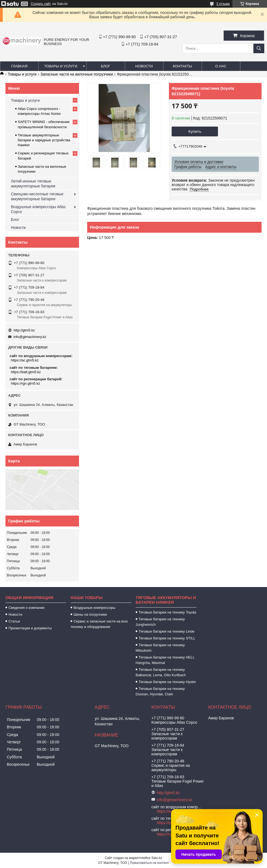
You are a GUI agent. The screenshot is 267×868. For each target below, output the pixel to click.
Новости (144, 66)
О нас (221, 66)
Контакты (182, 66)
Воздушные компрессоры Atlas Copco (38, 209)
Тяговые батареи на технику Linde (167, 631)
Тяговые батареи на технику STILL (167, 638)
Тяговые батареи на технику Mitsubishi (160, 648)
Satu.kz (157, 858)
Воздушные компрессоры (95, 608)
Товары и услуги (61, 66)
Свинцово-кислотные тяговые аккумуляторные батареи (37, 196)
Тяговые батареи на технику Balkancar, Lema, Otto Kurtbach (161, 672)
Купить (195, 131)
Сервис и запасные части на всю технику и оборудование (99, 624)
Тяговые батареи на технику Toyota (167, 612)
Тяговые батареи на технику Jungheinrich (160, 622)
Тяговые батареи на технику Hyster (167, 682)
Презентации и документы (30, 628)
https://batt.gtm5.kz (26, 372)
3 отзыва (223, 4)
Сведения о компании (26, 608)
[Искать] (259, 48)
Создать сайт (41, 4)
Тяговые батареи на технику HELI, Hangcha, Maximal (165, 660)
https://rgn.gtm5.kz (25, 383)
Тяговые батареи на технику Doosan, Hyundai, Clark (160, 691)
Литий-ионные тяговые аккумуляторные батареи (33, 184)
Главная (19, 66)
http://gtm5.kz (24, 330)
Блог (105, 66)
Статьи (14, 621)
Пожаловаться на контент (149, 863)
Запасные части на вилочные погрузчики (77, 74)
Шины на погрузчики (90, 614)
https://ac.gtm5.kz (25, 360)
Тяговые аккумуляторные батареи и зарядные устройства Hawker (44, 140)
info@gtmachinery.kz (30, 337)
